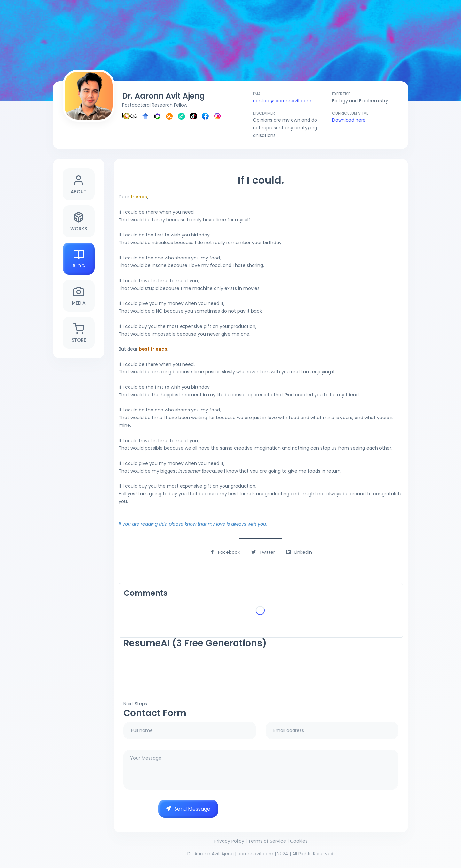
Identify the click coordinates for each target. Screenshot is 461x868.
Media (79, 296)
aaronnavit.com (255, 854)
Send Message (188, 809)
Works (79, 222)
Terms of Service (267, 841)
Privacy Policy (229, 841)
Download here (349, 120)
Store (79, 333)
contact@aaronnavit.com (282, 101)
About (79, 184)
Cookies (299, 841)
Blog (79, 259)
